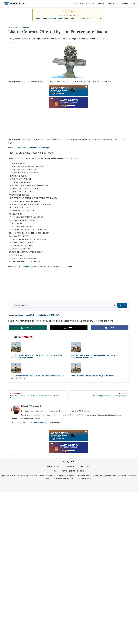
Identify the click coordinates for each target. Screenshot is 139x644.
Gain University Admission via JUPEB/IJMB (53, 18)
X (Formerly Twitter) (38, 422)
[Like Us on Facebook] (72, 462)
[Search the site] (64, 305)
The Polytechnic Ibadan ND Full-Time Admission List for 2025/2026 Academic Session (38, 377)
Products (78, 4)
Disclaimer (71, 466)
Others (110, 4)
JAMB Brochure (28, 266)
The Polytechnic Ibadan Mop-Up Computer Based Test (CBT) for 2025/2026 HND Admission (96, 356)
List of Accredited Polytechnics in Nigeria (34, 148)
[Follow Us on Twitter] (68, 462)
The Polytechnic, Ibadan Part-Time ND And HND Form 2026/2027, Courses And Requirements (37, 356)
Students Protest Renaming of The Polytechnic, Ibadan (92, 376)
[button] (28, 328)
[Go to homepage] (14, 4)
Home (50, 466)
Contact (133, 3)
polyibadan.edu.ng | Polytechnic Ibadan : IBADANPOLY (37, 315)
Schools (90, 4)
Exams (100, 4)
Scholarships (122, 3)
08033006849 (92, 18)
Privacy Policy (85, 466)
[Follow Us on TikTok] (63, 462)
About (59, 466)
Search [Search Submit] (122, 305)
